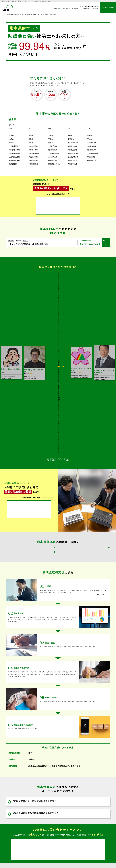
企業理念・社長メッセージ (74, 842)
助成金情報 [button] (75, 9)
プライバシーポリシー (100, 844)
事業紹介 (37, 840)
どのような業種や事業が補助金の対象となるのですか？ (36, 735)
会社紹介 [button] (56, 9)
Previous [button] (4, 287)
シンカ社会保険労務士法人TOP (13, 15)
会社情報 (69, 839)
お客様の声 (86, 9)
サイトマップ (97, 847)
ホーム (37, 836)
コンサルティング (40, 850)
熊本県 (40, 15)
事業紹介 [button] (66, 9)
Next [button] (112, 287)
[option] (58, 287)
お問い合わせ (97, 840)
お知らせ (96, 9)
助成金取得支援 (39, 843)
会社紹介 (69, 836)
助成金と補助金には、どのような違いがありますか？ (35, 723)
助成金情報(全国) (31, 15)
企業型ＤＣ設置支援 (41, 853)
